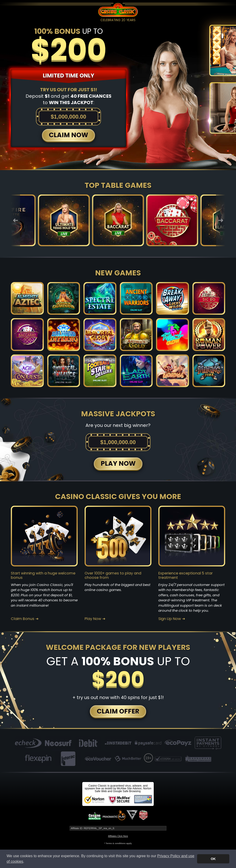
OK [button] (213, 859)
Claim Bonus (23, 619)
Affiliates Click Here (118, 836)
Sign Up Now (170, 619)
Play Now (93, 619)
